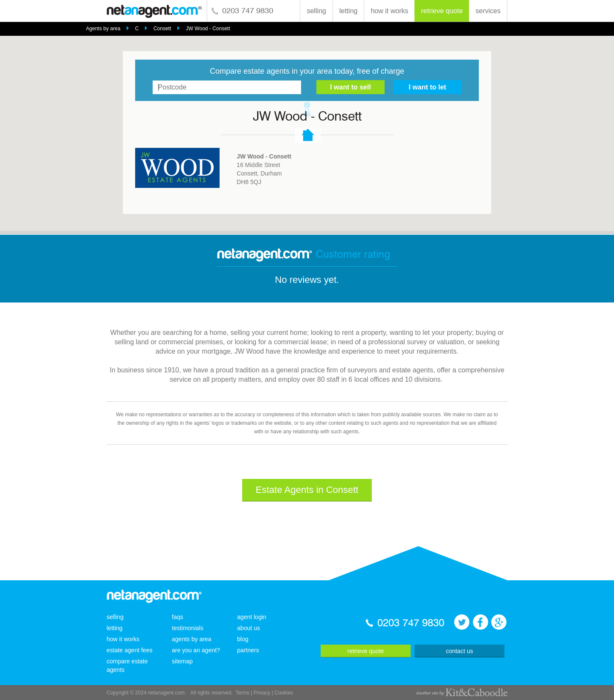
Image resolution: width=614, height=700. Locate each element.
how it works (389, 11)
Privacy (262, 693)
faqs (177, 617)
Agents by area (103, 29)
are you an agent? (196, 650)
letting (349, 11)
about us (249, 628)
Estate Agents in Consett (307, 490)
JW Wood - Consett (208, 29)
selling (316, 11)
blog (243, 639)
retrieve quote (442, 11)
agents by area (192, 639)
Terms (242, 693)
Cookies (284, 693)
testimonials (188, 628)
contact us (460, 651)
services (488, 11)
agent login (252, 617)
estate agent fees (129, 650)
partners (248, 650)
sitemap (182, 661)
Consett (162, 29)
